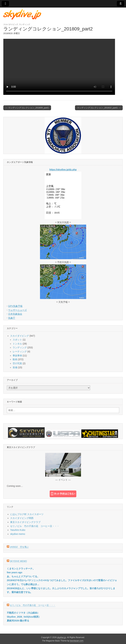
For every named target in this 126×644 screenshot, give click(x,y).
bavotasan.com (77, 641)
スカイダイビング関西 (22, 518)
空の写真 (17, 363)
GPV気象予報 (15, 306)
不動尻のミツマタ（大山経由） (23, 613)
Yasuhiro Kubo (18, 530)
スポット (17, 340)
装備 (15, 367)
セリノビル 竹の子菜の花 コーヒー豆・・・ (35, 526)
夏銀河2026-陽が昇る (18, 621)
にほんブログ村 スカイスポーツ (27, 514)
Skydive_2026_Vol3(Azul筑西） (24, 617)
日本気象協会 (15, 314)
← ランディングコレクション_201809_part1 (27, 108)
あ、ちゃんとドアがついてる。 (23, 576)
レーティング (20, 352)
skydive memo (18, 534)
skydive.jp (61, 637)
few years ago (15, 572)
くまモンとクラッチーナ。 (21, 569)
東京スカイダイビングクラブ (25, 522)
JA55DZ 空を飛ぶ (19, 547)
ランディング (24, 24)
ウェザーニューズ (17, 310)
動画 (15, 359)
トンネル (17, 344)
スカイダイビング (11, 24)
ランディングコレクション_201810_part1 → (99, 108)
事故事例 (17, 356)
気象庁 (12, 318)
